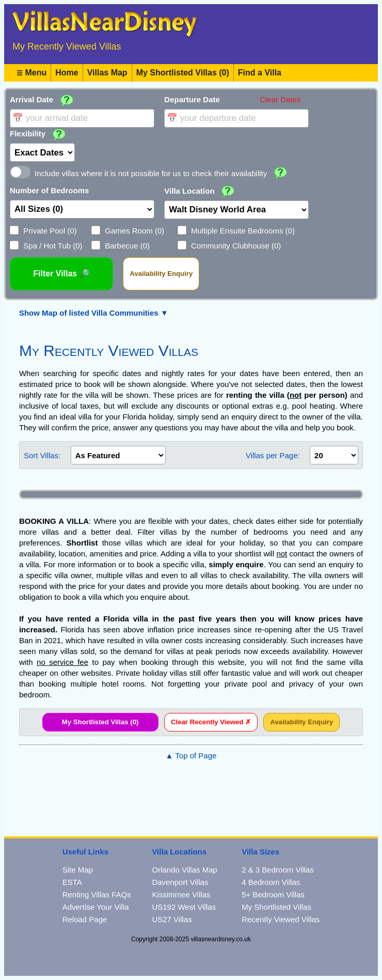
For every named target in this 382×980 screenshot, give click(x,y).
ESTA (72, 882)
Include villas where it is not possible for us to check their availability (151, 173)
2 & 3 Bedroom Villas (278, 870)
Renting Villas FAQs (97, 895)
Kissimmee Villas (181, 895)
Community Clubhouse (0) (236, 246)
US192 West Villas (184, 907)
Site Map (78, 870)
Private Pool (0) (50, 231)
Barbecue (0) (127, 246)
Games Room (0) (134, 231)
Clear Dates (280, 99)
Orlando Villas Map (184, 870)
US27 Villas (172, 919)
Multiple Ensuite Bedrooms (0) (243, 231)
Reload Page (85, 919)
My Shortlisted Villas (276, 907)
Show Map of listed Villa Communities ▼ (94, 313)
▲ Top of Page (191, 756)
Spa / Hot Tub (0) (53, 246)
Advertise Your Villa (96, 907)
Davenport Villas (180, 882)
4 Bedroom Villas (271, 882)
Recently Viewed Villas (281, 919)
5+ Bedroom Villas (273, 895)
